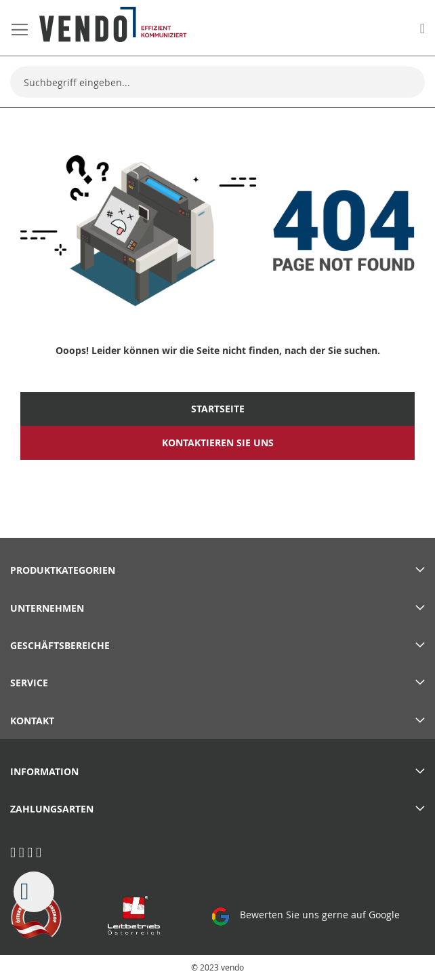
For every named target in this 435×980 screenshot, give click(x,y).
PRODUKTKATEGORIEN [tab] (63, 570)
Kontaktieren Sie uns (218, 443)
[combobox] (217, 82)
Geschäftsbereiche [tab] (60, 645)
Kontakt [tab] (32, 721)
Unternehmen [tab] (47, 608)
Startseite (218, 409)
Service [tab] (29, 683)
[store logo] (113, 24)
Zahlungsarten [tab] (52, 809)
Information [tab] (44, 771)
